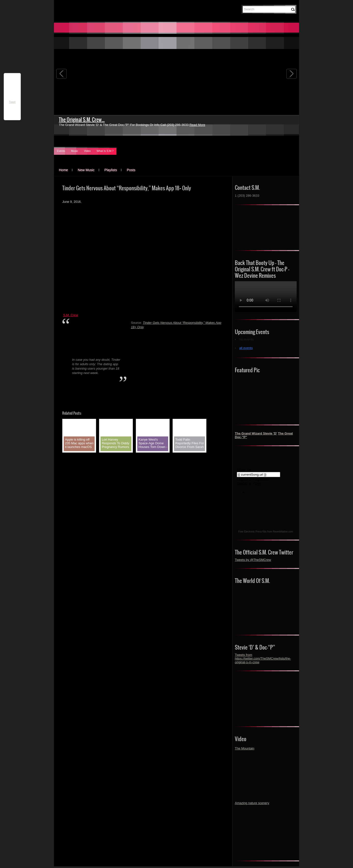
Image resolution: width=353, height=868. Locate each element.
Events (61, 151)
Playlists (111, 170)
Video (87, 151)
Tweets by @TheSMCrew (253, 560)
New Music (86, 170)
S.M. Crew (71, 315)
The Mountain (245, 748)
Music (75, 151)
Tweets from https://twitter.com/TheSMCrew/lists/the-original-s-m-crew (263, 658)
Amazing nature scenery (252, 803)
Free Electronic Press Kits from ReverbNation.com (266, 532)
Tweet (12, 102)
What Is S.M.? (105, 151)
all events (246, 348)
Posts (131, 170)
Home (63, 170)
